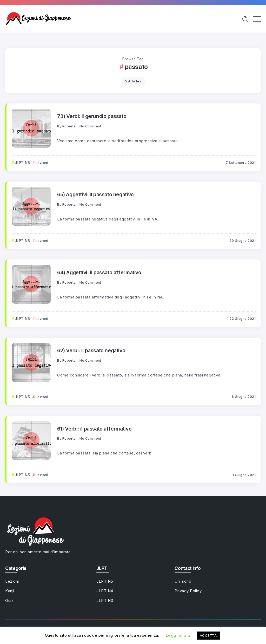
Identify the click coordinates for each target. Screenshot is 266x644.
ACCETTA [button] (208, 635)
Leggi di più (178, 635)
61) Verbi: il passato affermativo (94, 429)
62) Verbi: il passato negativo (91, 350)
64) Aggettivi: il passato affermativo (99, 272)
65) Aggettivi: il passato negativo (95, 194)
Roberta (69, 126)
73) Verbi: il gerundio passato (92, 116)
